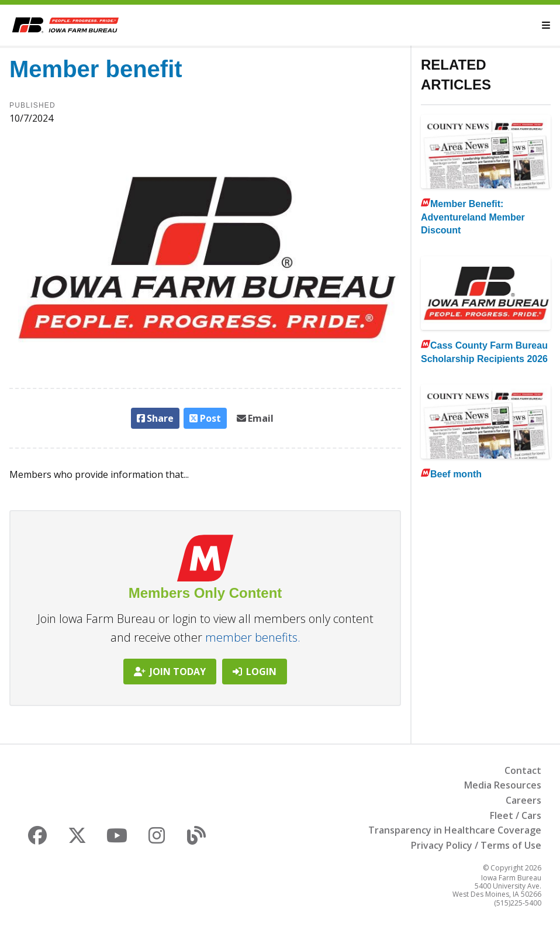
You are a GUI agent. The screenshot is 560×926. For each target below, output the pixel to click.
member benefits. (253, 637)
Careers (523, 800)
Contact (523, 770)
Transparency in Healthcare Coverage (455, 830)
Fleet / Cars (516, 815)
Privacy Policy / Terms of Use (476, 845)
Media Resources (503, 785)
